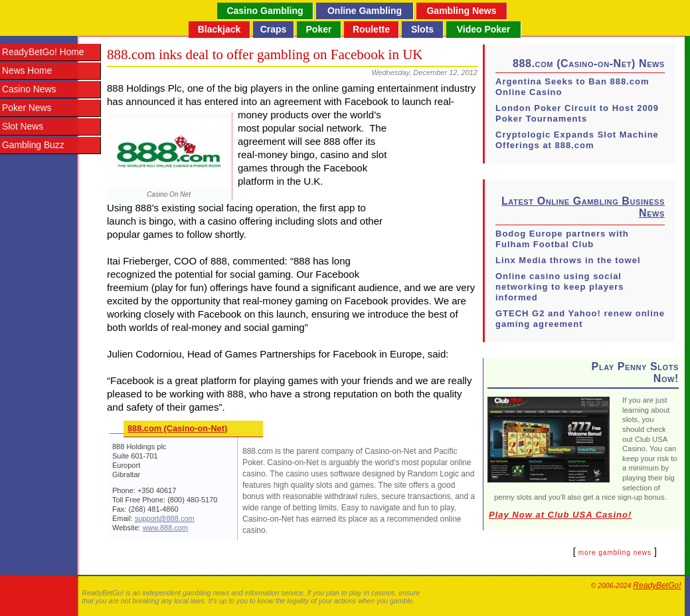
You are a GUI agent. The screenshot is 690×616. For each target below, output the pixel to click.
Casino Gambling (265, 11)
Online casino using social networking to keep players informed (560, 287)
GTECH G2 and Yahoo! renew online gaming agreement (580, 319)
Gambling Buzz (33, 145)
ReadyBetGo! (657, 585)
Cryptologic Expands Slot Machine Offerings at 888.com (577, 140)
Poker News (27, 108)
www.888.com (165, 528)
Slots (422, 29)
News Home (27, 71)
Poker (319, 29)
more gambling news (615, 553)
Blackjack (219, 29)
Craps (274, 29)
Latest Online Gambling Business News (583, 207)
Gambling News (461, 11)
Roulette (371, 29)
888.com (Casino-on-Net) (177, 428)
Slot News (23, 127)
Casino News (29, 89)
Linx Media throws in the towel (568, 260)
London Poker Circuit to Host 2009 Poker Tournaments (577, 113)
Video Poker (484, 29)
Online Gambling (365, 11)
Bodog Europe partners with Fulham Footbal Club (562, 239)
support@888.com (165, 518)
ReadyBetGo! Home (43, 52)
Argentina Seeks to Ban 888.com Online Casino (572, 87)
